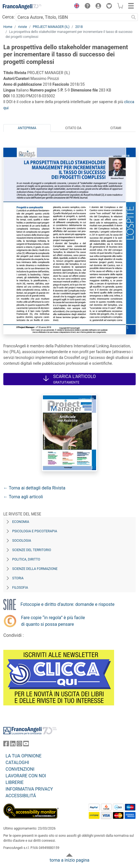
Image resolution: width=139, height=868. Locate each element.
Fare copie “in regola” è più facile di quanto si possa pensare (53, 621)
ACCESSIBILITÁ (21, 796)
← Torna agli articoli (23, 497)
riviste (22, 27)
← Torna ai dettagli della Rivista (34, 488)
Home (8, 27)
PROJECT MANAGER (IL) (51, 27)
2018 (79, 27)
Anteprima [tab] (27, 128)
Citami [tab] (116, 128)
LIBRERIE (15, 782)
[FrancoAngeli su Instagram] (19, 745)
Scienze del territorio (32, 550)
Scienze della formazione (35, 569)
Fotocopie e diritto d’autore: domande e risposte (67, 604)
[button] (75, 7)
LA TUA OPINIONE (24, 756)
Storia (18, 578)
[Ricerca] (133, 17)
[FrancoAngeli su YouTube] (26, 745)
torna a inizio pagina (69, 860)
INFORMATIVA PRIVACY (29, 789)
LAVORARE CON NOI (26, 776)
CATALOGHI (17, 763)
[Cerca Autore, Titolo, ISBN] (72, 17)
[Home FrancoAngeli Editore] (22, 7)
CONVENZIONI (20, 769)
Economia (21, 522)
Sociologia (22, 541)
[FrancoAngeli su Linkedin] (13, 745)
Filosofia (20, 588)
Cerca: (8, 17)
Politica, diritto (26, 559)
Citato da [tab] (73, 128)
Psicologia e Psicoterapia (35, 531)
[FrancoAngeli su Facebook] (6, 745)
